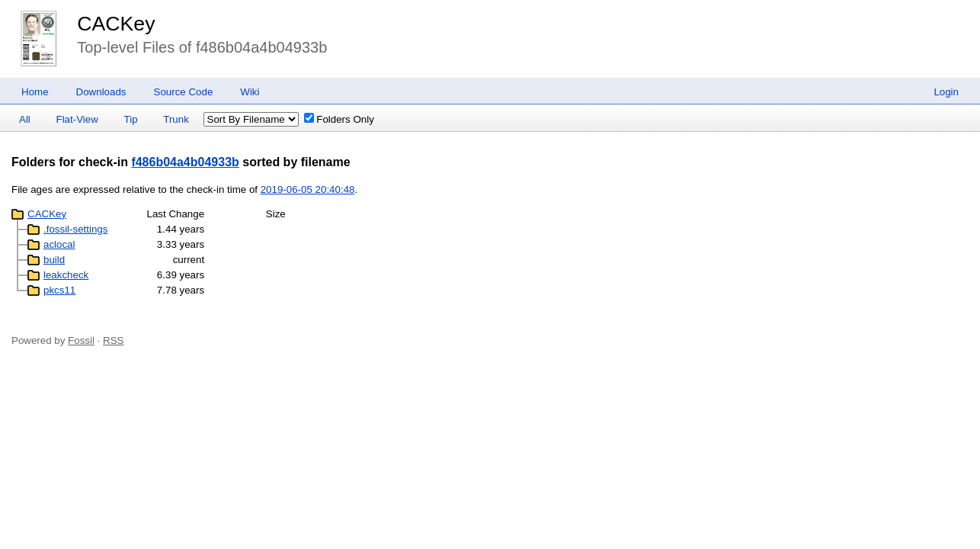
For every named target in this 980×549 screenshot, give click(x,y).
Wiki (250, 92)
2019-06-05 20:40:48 (308, 189)
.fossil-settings (75, 229)
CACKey (116, 24)
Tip (131, 119)
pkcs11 (59, 290)
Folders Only (339, 119)
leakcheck (66, 275)
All (25, 119)
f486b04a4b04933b (185, 162)
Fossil (81, 340)
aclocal (59, 244)
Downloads (101, 92)
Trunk (176, 119)
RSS (113, 340)
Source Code (184, 92)
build (54, 260)
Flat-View (77, 119)
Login (946, 92)
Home (35, 92)
